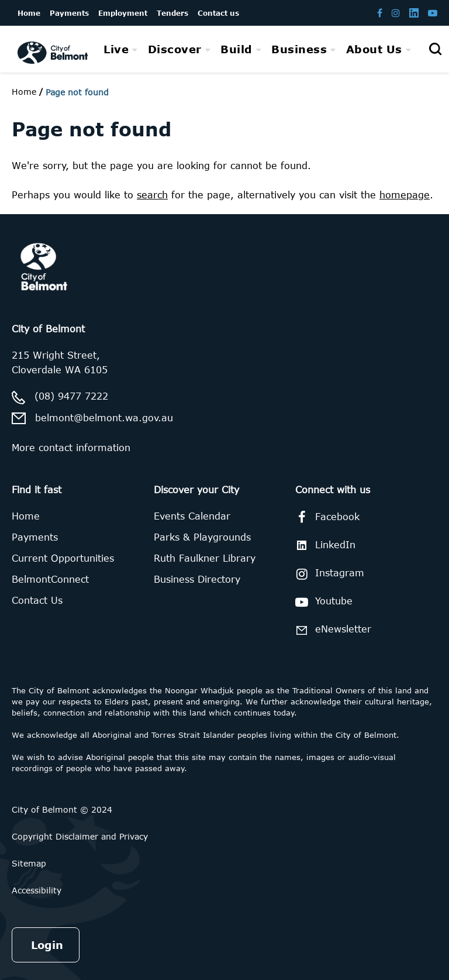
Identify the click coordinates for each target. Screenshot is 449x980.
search (152, 195)
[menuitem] (121, 49)
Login (47, 945)
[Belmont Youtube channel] (433, 13)
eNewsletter (331, 630)
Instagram (328, 574)
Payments (35, 537)
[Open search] (435, 49)
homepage (405, 195)
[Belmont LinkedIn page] (414, 13)
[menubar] (257, 49)
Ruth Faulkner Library (205, 558)
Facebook (325, 517)
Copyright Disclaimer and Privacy (80, 836)
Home (24, 92)
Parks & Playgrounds (202, 537)
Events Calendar (192, 516)
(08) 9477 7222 (71, 396)
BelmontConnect (50, 579)
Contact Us (37, 600)
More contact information (71, 448)
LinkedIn (323, 545)
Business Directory (197, 579)
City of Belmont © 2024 (62, 809)
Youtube (322, 602)
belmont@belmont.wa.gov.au (104, 418)
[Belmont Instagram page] (396, 13)
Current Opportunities (63, 558)
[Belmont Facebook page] (380, 13)
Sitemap (29, 863)
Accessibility (37, 890)
